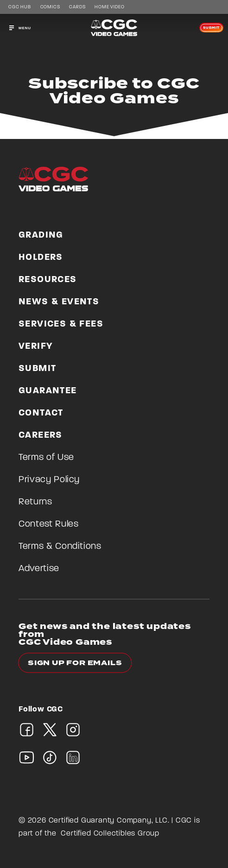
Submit (211, 28)
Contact (41, 413)
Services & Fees (61, 324)
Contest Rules (48, 524)
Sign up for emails (75, 663)
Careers (41, 435)
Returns (35, 502)
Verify (36, 346)
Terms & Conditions (60, 547)
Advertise (39, 569)
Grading (41, 235)
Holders (41, 258)
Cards (77, 7)
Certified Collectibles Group (110, 834)
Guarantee (48, 391)
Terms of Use (46, 458)
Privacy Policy (49, 480)
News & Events (59, 302)
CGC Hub (20, 7)
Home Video (109, 7)
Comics (50, 7)
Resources (48, 280)
